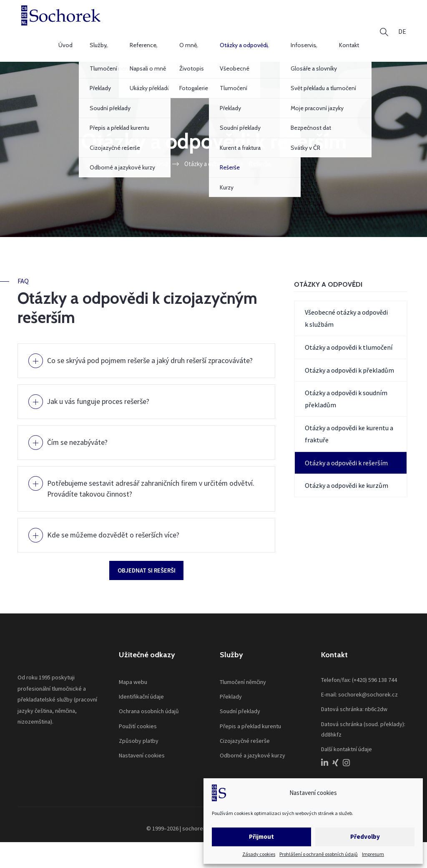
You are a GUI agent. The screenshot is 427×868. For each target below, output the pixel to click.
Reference (193, 23)
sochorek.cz (198, 825)
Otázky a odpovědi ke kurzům (347, 470)
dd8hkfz (331, 731)
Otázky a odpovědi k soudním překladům (346, 383)
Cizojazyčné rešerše (245, 737)
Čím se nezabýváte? (82, 436)
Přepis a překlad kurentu (250, 722)
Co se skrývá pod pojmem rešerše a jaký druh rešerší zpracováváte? (137, 351)
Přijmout (261, 836)
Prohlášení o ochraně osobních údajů (319, 854)
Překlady (231, 693)
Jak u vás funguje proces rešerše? (104, 397)
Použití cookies (138, 722)
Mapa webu (133, 678)
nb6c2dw (376, 706)
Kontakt (354, 23)
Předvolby (365, 836)
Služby (160, 23)
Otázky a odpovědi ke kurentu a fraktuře (349, 418)
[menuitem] (402, 23)
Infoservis (320, 23)
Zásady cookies (259, 854)
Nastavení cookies (142, 752)
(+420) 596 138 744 (374, 676)
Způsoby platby (139, 737)
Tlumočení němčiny (243, 678)
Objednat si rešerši (147, 565)
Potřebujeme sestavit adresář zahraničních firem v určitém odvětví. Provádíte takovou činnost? (149, 482)
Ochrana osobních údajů (149, 708)
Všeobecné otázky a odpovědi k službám (346, 303)
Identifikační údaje (141, 693)
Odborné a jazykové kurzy (252, 752)
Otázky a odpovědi (272, 23)
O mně (227, 23)
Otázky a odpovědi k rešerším (346, 447)
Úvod (133, 23)
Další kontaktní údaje (347, 745)
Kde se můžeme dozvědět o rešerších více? (121, 528)
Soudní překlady (240, 708)
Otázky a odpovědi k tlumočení (349, 332)
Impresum (373, 854)
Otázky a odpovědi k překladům (349, 355)
